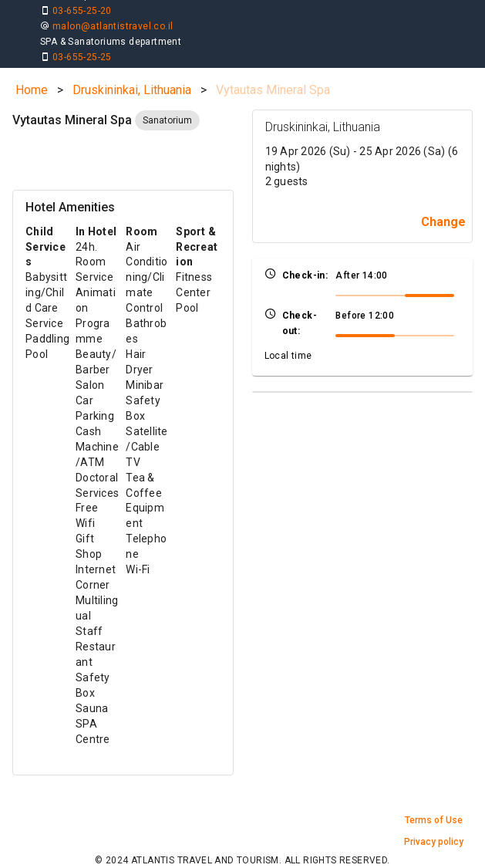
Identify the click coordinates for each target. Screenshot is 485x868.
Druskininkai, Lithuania (132, 68)
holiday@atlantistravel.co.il (257, 39)
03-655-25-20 (82, 23)
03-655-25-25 (224, 23)
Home (32, 68)
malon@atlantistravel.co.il (113, 39)
